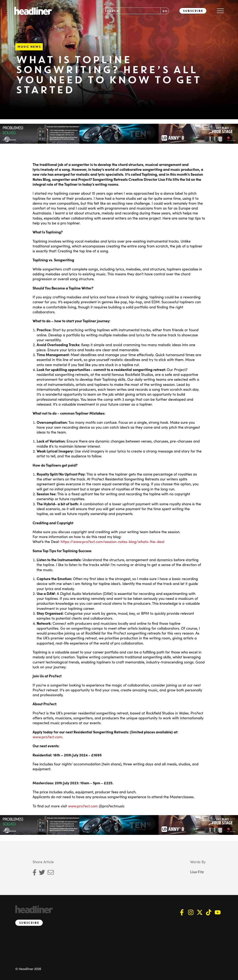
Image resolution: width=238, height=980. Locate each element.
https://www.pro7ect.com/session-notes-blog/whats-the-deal (112, 541)
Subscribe (193, 11)
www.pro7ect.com (47, 736)
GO (165, 11)
